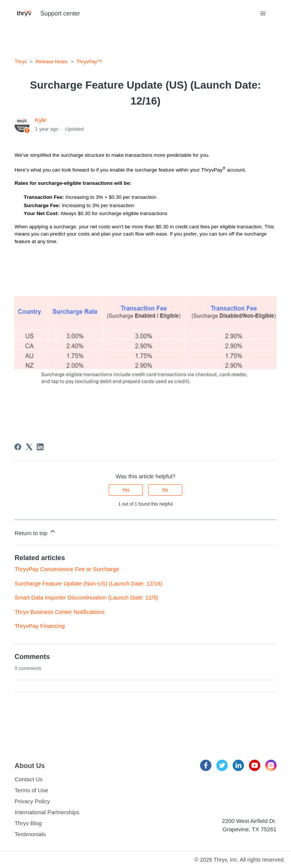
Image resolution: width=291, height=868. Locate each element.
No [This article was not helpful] (165, 490)
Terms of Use (31, 790)
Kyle (41, 120)
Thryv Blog (28, 823)
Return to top (35, 532)
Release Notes (52, 62)
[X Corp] (29, 447)
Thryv (21, 62)
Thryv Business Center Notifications (59, 612)
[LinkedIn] (40, 447)
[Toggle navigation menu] (263, 14)
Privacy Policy (32, 801)
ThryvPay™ (89, 62)
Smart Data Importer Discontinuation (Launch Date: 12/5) (86, 597)
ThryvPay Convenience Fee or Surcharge (67, 569)
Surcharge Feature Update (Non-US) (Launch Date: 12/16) (88, 583)
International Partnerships (47, 812)
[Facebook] (18, 447)
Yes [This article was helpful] (126, 490)
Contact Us (28, 779)
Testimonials (30, 834)
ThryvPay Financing (40, 626)
